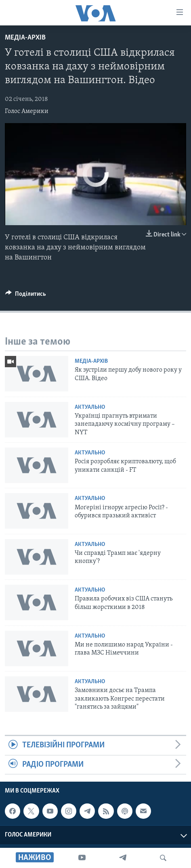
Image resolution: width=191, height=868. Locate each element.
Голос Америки (27, 111)
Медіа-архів (25, 38)
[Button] (26, 296)
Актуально (90, 407)
